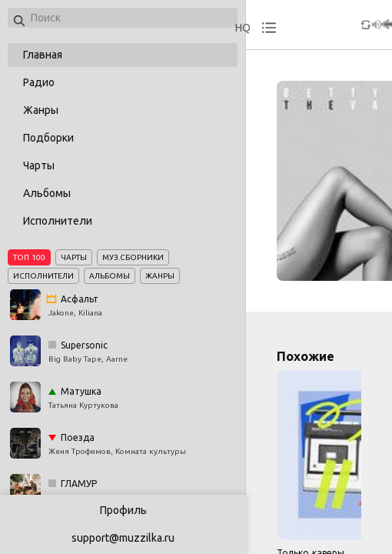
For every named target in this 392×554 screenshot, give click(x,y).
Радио (39, 82)
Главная (43, 55)
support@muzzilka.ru (123, 538)
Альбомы (47, 193)
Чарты (39, 165)
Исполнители (58, 221)
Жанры (41, 110)
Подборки (48, 138)
